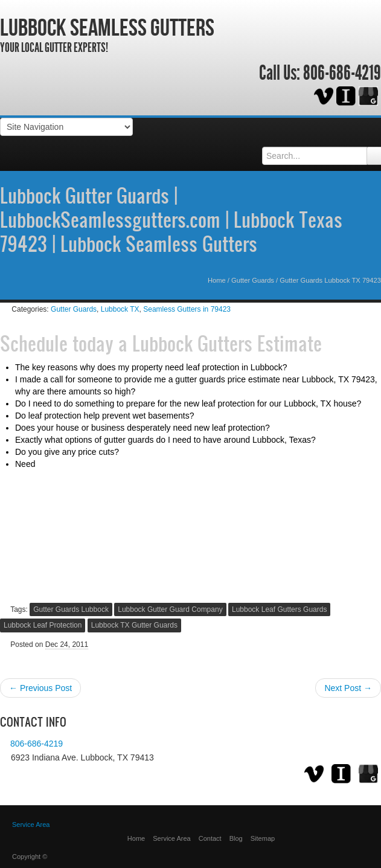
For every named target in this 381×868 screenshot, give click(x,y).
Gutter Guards (253, 280)
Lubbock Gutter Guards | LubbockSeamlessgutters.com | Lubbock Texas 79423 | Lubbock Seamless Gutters (171, 219)
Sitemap (263, 838)
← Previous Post (40, 688)
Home (217, 280)
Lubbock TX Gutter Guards (134, 625)
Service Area (171, 838)
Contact (210, 838)
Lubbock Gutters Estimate (227, 343)
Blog (236, 838)
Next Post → (348, 688)
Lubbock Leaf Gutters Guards (279, 609)
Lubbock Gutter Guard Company (170, 609)
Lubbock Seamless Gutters (107, 27)
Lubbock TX (120, 309)
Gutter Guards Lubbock (71, 609)
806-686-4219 (342, 73)
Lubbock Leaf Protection (43, 625)
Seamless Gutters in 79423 (187, 309)
